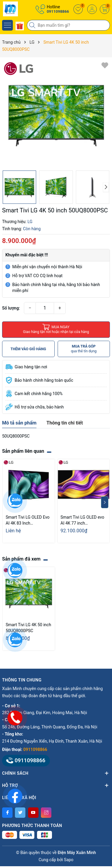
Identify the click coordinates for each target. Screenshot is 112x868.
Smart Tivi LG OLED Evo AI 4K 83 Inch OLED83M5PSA (28, 520)
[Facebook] (7, 813)
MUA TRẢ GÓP (84, 349)
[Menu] (7, 25)
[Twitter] (20, 813)
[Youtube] (33, 813)
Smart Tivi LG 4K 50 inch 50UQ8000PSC (28, 628)
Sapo (69, 860)
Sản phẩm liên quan (23, 451)
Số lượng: (11, 308)
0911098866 (58, 11)
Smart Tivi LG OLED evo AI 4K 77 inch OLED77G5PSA (82, 520)
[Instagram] (46, 813)
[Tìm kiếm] (33, 25)
